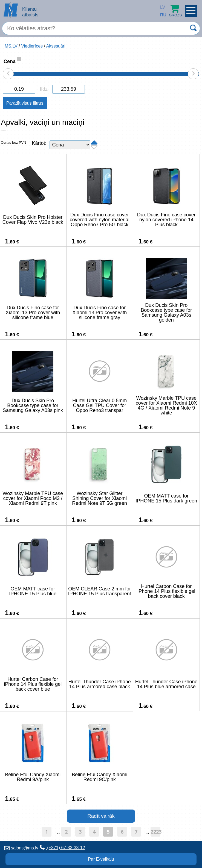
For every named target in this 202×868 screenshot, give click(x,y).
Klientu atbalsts (30, 12)
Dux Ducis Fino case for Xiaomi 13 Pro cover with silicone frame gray (99, 313)
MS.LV (11, 46)
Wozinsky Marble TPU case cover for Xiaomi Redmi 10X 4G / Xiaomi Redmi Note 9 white (166, 405)
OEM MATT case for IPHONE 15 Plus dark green (166, 498)
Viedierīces (32, 46)
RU (161, 15)
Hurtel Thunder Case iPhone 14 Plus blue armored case (166, 684)
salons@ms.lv (21, 848)
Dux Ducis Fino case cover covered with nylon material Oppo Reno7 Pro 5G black (100, 220)
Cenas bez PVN (14, 142)
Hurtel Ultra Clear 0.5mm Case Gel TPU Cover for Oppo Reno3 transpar (99, 405)
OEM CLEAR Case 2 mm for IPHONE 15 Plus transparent (100, 591)
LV (161, 7)
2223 (155, 832)
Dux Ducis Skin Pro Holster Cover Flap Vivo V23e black (33, 220)
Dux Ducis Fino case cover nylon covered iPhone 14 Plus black (166, 220)
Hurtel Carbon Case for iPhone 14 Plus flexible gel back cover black (166, 591)
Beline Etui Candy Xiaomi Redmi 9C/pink (99, 777)
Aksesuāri (56, 46)
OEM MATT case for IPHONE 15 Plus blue (33, 591)
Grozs (175, 11)
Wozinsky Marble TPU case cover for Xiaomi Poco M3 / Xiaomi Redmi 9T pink (33, 498)
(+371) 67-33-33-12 (62, 847)
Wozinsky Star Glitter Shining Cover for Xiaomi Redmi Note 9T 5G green (99, 498)
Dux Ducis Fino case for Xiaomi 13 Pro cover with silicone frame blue (33, 313)
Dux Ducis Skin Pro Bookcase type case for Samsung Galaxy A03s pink (33, 405)
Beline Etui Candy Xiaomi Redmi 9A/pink (33, 777)
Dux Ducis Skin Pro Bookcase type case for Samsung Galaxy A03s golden (166, 313)
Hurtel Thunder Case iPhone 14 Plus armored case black (100, 684)
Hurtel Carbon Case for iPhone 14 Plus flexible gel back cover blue (33, 684)
